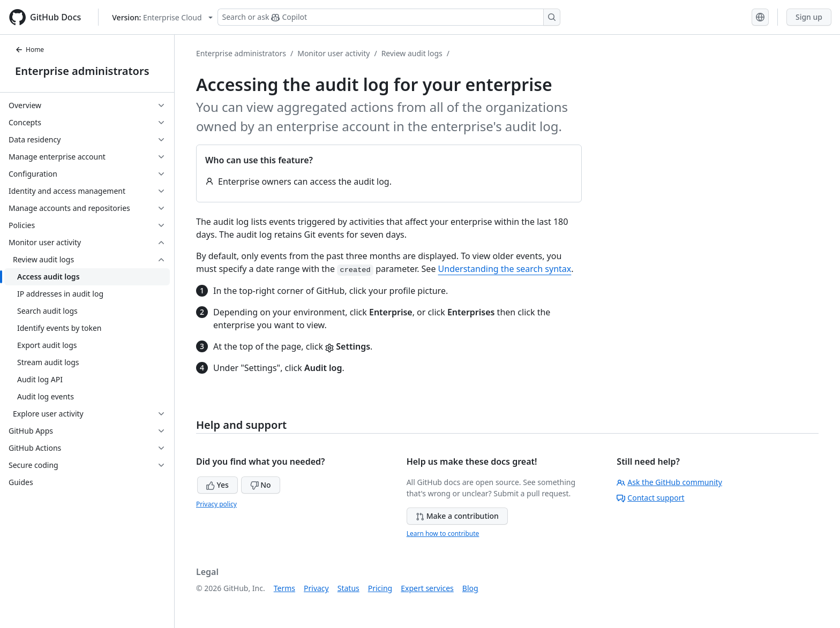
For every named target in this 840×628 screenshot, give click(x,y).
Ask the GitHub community (669, 482)
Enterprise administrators (82, 71)
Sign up (809, 17)
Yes (217, 485)
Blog (470, 588)
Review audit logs (412, 53)
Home (29, 50)
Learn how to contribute (443, 534)
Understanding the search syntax (505, 269)
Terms (284, 588)
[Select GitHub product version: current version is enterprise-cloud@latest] (162, 17)
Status (348, 588)
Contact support (650, 498)
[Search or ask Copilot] (389, 17)
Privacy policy (216, 504)
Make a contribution (457, 516)
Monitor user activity (333, 53)
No (261, 485)
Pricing (380, 588)
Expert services (427, 588)
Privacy (316, 588)
